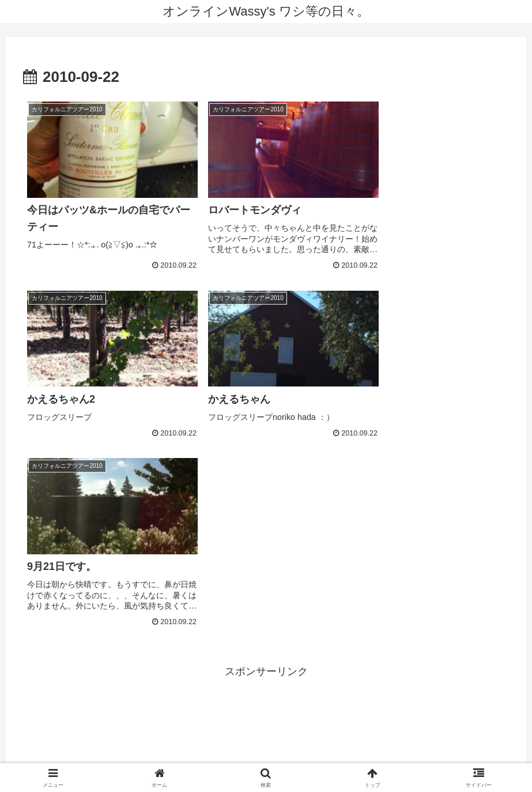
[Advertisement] (266, 574)
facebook (175, 756)
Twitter (275, 756)
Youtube (227, 756)
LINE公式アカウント (340, 756)
